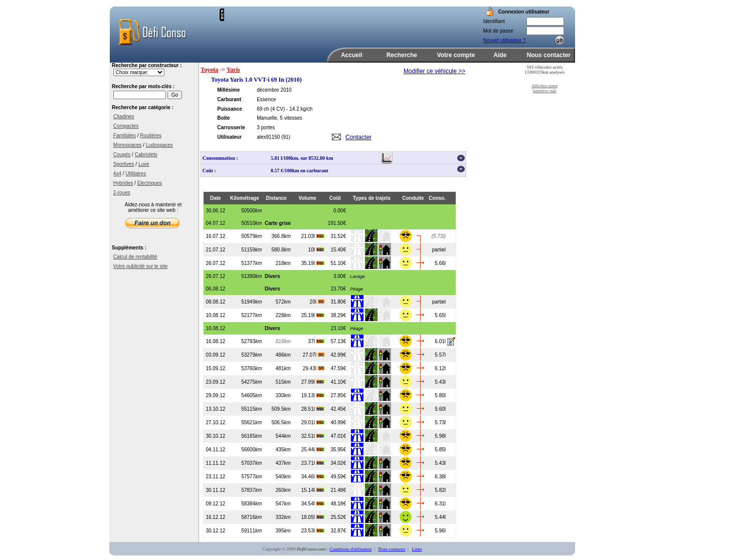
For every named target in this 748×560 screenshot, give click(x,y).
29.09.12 (215, 395)
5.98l (440, 436)
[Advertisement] (341, 24)
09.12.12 (215, 504)
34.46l (313, 477)
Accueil (352, 55)
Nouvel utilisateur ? (505, 40)
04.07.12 (215, 223)
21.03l (313, 236)
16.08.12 (215, 341)
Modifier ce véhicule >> (434, 71)
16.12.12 (215, 517)
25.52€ (338, 517)
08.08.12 (215, 302)
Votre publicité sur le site (140, 266)
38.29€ (338, 315)
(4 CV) (277, 109)
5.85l (440, 450)
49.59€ (338, 477)
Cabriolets (146, 155)
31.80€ (338, 302)
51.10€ (338, 263)
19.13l (313, 395)
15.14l (313, 490)
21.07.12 (215, 250)
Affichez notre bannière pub (544, 88)
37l (316, 341)
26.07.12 (215, 263)
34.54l (313, 504)
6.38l (440, 477)
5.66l (440, 263)
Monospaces (128, 145)
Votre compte (456, 55)
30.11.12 (215, 490)
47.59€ (338, 368)
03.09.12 (215, 355)
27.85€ (338, 395)
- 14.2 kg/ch (299, 109)
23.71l (313, 463)
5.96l (440, 531)
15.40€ (338, 250)
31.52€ (338, 236)
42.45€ (338, 409)
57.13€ (338, 341)
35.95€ (338, 450)
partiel (439, 250)
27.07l (314, 355)
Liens (417, 549)
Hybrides (123, 183)
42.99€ (338, 355)
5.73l (440, 423)
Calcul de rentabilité (135, 257)
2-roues (122, 193)
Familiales (125, 135)
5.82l (440, 490)
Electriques (150, 183)
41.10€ (338, 382)
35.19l (313, 263)
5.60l (440, 409)
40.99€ (338, 423)
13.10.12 (215, 409)
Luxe (144, 164)
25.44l (313, 450)
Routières (151, 135)
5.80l (440, 395)
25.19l (313, 315)
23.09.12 (215, 382)
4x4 (117, 174)
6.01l (440, 341)
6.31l (440, 504)
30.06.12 (215, 211)
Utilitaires (136, 174)
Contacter (358, 137)
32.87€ (338, 531)
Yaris (233, 70)
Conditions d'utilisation (350, 549)
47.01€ (338, 436)
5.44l (440, 517)
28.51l (313, 409)
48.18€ (338, 504)
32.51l (313, 436)
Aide (500, 55)
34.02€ (338, 463)
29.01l (313, 423)
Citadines (124, 116)
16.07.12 (215, 236)
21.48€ (338, 490)
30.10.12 (215, 436)
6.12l (440, 368)
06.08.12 (215, 289)
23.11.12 (215, 477)
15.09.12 (215, 368)
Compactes (126, 126)
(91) (286, 137)
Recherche (402, 55)
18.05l (313, 517)
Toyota (209, 70)
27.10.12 (215, 423)
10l (316, 250)
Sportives (124, 164)
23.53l (313, 531)
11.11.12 (215, 463)
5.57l (440, 355)
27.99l (313, 382)
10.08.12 (215, 315)
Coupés (122, 155)
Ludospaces (159, 145)
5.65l (440, 315)
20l (317, 302)
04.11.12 (215, 450)
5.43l (440, 382)
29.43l (314, 368)
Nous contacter (549, 55)
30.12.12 (215, 531)
